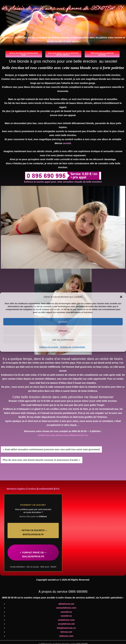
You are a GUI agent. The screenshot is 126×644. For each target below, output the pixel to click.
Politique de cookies (49, 347)
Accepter (63, 322)
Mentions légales (16, 489)
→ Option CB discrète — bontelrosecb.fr (33, 532)
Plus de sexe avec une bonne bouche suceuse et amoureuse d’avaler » (42, 460)
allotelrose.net (66, 604)
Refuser (63, 331)
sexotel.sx (66, 616)
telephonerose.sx (78, 435)
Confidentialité (45, 489)
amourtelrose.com (66, 608)
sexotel (67, 143)
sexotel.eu (66, 612)
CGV (57, 489)
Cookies (31, 489)
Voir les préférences (63, 340)
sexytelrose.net (66, 624)
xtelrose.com (66, 636)
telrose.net (62, 435)
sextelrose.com (46, 435)
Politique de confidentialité (73, 347)
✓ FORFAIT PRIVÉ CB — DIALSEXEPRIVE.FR (33, 555)
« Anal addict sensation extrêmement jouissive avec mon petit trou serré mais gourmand (51, 449)
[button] (121, 297)
